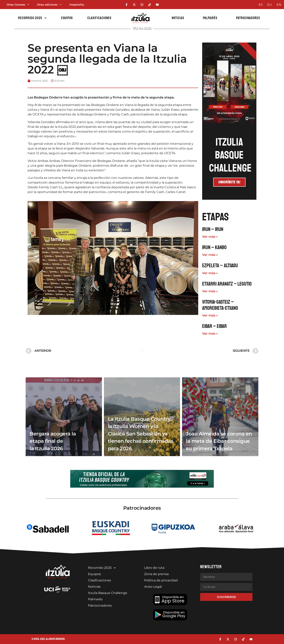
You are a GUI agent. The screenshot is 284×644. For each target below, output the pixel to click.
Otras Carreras (18, 4)
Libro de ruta (154, 568)
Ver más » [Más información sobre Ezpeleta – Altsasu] (210, 273)
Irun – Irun (213, 229)
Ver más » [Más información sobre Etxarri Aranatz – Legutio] (210, 291)
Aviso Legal (153, 587)
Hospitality (77, 5)
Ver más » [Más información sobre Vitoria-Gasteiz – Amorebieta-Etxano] (210, 315)
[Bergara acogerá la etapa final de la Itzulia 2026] (64, 417)
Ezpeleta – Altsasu (220, 266)
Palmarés (210, 18)
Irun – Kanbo (214, 247)
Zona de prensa (156, 574)
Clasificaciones (99, 18)
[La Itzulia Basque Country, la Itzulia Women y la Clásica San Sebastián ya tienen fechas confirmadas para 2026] (142, 417)
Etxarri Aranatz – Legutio (227, 284)
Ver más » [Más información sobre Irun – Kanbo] (210, 255)
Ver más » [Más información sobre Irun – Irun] (210, 237)
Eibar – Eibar (214, 326)
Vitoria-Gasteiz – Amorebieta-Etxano (220, 305)
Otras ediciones (49, 4)
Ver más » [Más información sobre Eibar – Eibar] (210, 334)
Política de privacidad (161, 580)
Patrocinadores (248, 18)
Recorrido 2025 (32, 18)
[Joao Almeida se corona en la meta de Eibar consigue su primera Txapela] (220, 417)
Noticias (178, 18)
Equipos (67, 18)
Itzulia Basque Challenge (108, 593)
